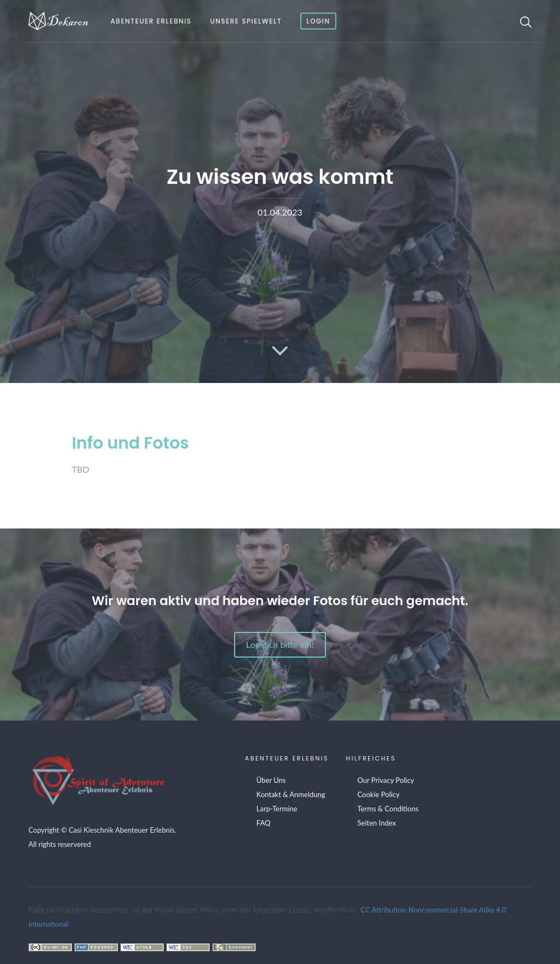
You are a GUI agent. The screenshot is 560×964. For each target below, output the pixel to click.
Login (318, 21)
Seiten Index (377, 823)
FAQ (264, 823)
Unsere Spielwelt (246, 21)
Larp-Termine (277, 809)
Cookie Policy (379, 794)
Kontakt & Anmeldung (291, 794)
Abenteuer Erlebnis (151, 21)
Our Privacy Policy (386, 780)
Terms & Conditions (388, 809)
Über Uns (271, 780)
